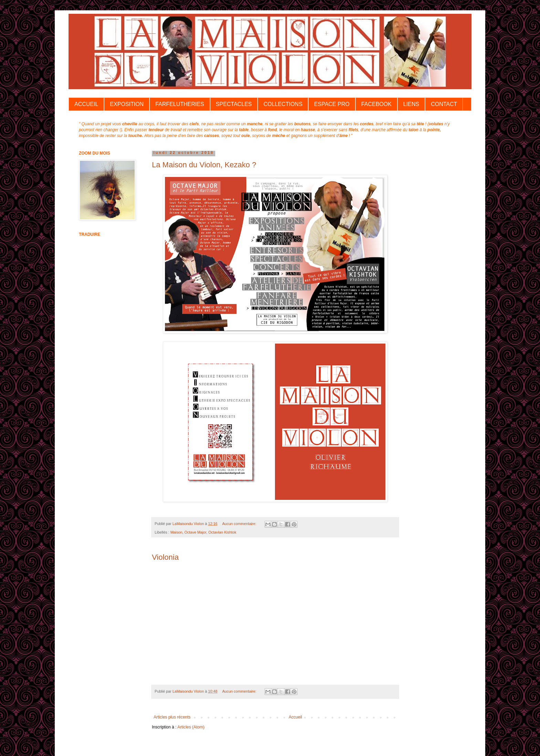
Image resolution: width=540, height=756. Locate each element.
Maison (176, 532)
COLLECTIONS (283, 104)
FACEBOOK (376, 104)
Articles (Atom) (191, 727)
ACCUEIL (86, 104)
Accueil (295, 717)
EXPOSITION (127, 104)
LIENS (411, 104)
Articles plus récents (172, 717)
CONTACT (444, 104)
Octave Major (195, 532)
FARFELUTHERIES (180, 104)
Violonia (165, 557)
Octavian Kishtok (222, 532)
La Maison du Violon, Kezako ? (204, 165)
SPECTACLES (234, 104)
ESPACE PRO (332, 104)
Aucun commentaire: (240, 524)
